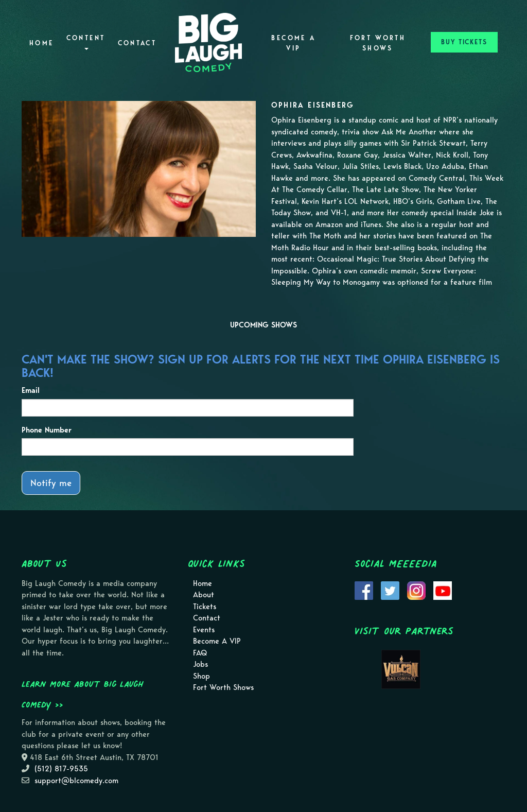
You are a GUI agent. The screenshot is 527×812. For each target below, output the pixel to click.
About (204, 595)
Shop (201, 676)
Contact (137, 43)
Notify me (51, 483)
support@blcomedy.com (76, 781)
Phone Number (47, 430)
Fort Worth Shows (378, 43)
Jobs (200, 664)
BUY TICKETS (464, 42)
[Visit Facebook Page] (364, 590)
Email (31, 390)
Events (204, 630)
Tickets (205, 607)
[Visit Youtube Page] (443, 590)
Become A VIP (293, 43)
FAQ (200, 653)
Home (41, 43)
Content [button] (86, 42)
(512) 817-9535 (61, 769)
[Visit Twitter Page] (390, 590)
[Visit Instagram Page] (416, 590)
